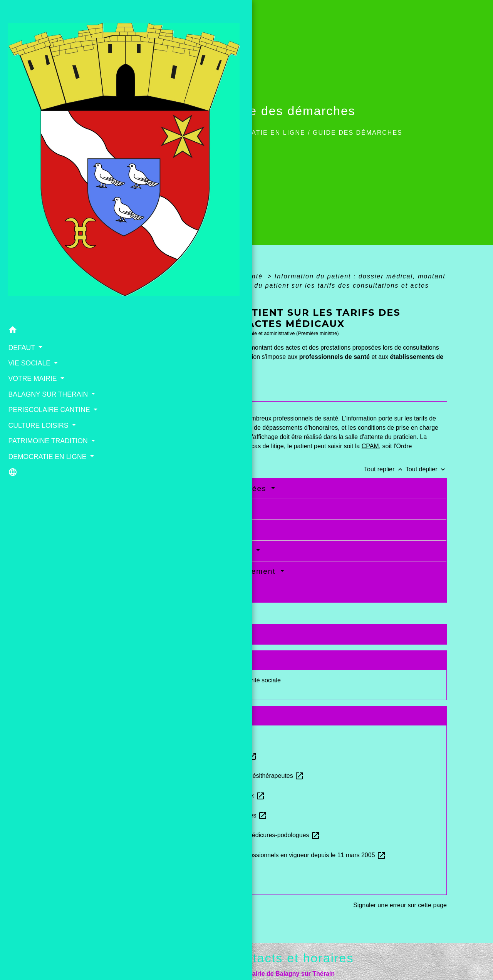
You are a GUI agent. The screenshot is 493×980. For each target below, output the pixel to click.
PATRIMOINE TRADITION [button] (26, 278)
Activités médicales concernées (205, 488)
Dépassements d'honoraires (197, 550)
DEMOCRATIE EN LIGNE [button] (34, 303)
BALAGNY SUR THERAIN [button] (30, 210)
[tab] (160, 394)
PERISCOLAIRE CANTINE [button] (31, 236)
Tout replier (385, 469)
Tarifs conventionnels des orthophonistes (206, 815)
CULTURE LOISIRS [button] (37, 257)
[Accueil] (44, 67)
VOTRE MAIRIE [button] (31, 190)
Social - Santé (239, 276)
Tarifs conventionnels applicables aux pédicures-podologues (232, 835)
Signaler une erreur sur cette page (400, 905)
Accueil (196, 133)
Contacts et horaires (291, 958)
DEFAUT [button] (20, 159)
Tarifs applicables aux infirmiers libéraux (205, 795)
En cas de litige (173, 592)
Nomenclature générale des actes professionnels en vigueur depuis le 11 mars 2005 (266, 855)
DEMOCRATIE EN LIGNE (262, 133)
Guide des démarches (358, 133)
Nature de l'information (188, 509)
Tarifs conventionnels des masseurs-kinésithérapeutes (224, 776)
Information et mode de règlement (210, 571)
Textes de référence (177, 634)
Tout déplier (426, 469)
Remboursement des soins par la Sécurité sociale (213, 680)
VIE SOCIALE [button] (28, 174)
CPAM (370, 446)
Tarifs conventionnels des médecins (199, 736)
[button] (44, 142)
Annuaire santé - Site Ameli (187, 875)
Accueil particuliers (169, 276)
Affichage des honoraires (192, 530)
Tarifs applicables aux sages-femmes (201, 756)
